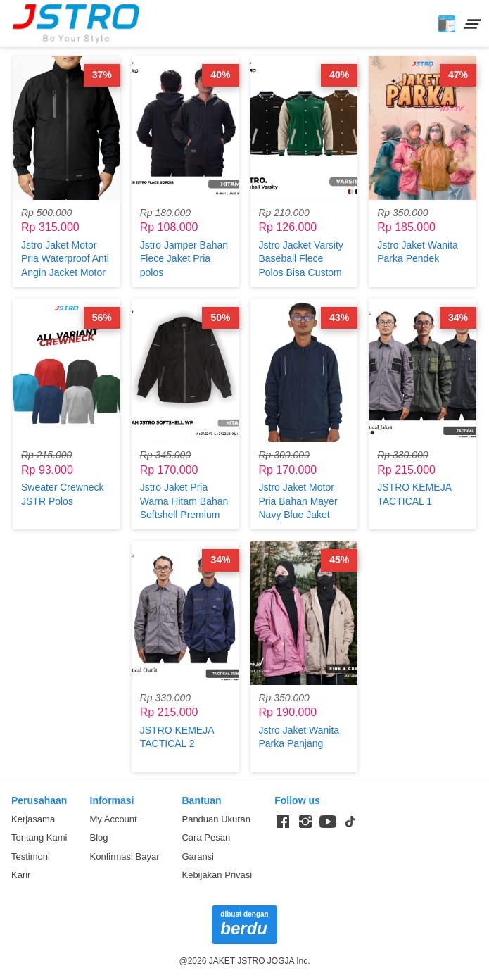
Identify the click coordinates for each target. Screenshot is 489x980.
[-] (283, 822)
